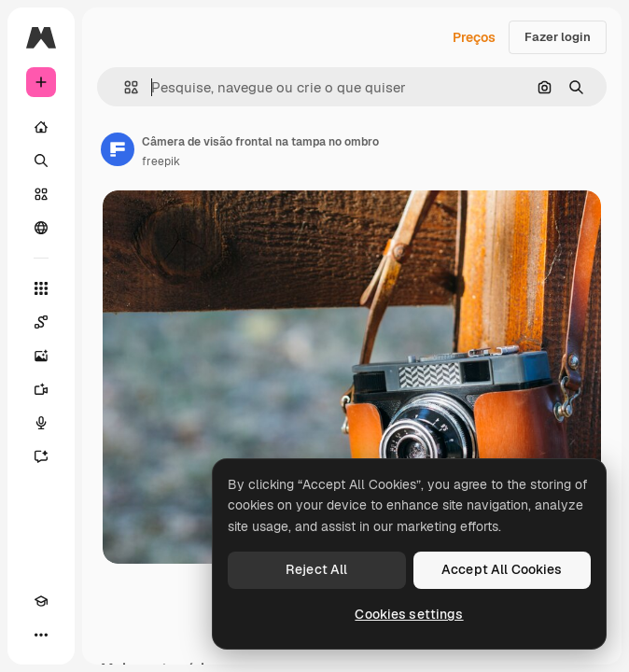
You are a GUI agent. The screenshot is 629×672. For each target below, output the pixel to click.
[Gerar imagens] (41, 356)
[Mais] (41, 635)
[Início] (41, 127)
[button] (124, 87)
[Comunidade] (41, 228)
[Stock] (41, 194)
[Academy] (41, 601)
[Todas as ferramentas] (41, 288)
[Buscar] (41, 161)
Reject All (316, 569)
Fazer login (558, 37)
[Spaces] (41, 322)
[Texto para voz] (41, 423)
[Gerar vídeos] (41, 389)
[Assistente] (41, 456)
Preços (474, 37)
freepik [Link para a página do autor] (161, 161)
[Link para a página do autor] (118, 149)
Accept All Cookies (502, 569)
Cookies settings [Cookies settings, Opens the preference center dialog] (409, 614)
